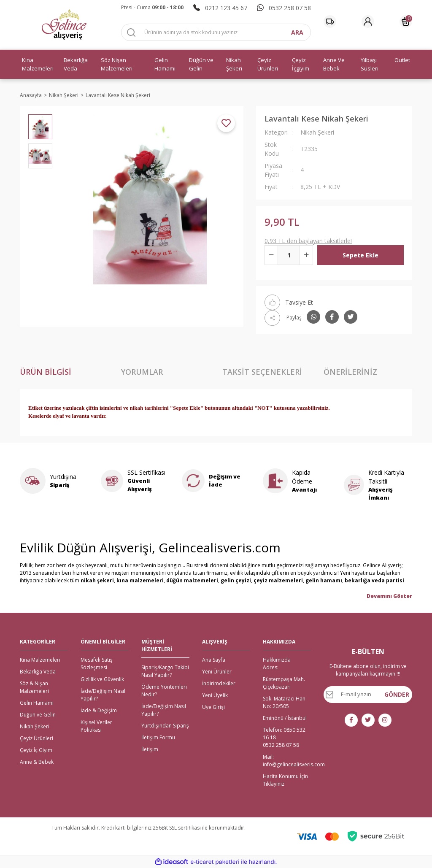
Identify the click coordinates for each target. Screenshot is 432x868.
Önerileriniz (350, 372)
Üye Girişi (213, 707)
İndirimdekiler (219, 683)
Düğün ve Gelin (38, 715)
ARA (297, 32)
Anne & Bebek (37, 762)
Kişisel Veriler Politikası (96, 726)
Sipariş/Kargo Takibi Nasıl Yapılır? (165, 671)
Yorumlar (142, 372)
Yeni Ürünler (217, 672)
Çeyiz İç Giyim (36, 750)
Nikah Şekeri (317, 132)
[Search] (216, 32)
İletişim (150, 749)
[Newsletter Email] (368, 695)
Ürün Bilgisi (46, 372)
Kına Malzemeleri (40, 660)
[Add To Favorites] (226, 123)
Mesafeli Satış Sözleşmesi (97, 664)
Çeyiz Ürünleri (36, 738)
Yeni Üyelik (215, 695)
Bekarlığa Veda (38, 672)
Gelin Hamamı (37, 703)
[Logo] (64, 25)
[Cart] (406, 22)
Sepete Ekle (360, 255)
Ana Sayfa (214, 660)
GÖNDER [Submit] (397, 694)
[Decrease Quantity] (271, 255)
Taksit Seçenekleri (262, 372)
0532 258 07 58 (281, 745)
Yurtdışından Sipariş (165, 726)
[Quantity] (289, 255)
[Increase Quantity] (306, 255)
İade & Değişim (99, 710)
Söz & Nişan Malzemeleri (34, 687)
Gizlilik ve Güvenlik (102, 679)
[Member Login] (368, 22)
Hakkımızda (277, 660)
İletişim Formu (158, 737)
